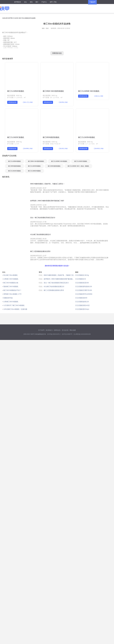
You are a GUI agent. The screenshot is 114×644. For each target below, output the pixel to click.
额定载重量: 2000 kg (14, 142)
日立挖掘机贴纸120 (82, 302)
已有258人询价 (63, 102)
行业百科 (16, 18)
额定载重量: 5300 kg (50, 142)
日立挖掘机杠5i (81, 279)
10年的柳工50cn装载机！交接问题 (15, 309)
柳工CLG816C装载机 (15, 171)
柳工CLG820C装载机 (16, 137)
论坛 (25, 2)
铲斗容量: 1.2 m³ (13, 144)
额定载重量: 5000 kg (14, 95)
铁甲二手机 (53, 2)
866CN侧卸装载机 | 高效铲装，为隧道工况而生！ (60, 275)
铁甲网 (10, 18)
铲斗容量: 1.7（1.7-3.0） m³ (88, 144)
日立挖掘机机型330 (82, 283)
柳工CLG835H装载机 (87, 137)
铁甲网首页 (18, 2)
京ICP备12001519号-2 (54, 334)
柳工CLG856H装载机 (16, 91)
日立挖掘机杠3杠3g (82, 275)
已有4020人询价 (99, 149)
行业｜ (41, 275)
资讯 (31, 2)
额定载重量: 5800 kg (50, 95)
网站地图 (73, 330)
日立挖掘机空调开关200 (84, 290)
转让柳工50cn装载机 (10, 275)
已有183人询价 (63, 149)
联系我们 (49, 330)
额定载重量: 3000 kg (85, 142)
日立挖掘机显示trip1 (82, 309)
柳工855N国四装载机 (51, 137)
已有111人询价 (99, 96)
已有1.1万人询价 (28, 102)
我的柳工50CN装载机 (11, 286)
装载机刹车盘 (8, 298)
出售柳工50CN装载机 (11, 279)
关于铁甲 (41, 330)
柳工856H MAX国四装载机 (53, 91)
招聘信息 (57, 330)
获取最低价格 (12, 102)
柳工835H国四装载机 (54, 166)
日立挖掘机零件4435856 (84, 294)
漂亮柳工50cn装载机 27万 (12, 294)
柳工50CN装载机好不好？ (12, 290)
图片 (37, 2)
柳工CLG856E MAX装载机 (89, 91)
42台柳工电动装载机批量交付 (54, 286)
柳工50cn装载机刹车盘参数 (27, 18)
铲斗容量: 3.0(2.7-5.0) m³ (52, 144)
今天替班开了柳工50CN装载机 (14, 305)
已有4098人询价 (28, 149)
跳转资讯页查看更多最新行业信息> (57, 266)
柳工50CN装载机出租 (11, 283)
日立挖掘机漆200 (81, 298)
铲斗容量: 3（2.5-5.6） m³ (16, 97)
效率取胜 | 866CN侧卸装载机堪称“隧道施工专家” (60, 279)
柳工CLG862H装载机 (34, 171)
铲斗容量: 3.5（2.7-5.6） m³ (53, 97)
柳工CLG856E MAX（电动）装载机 (78, 166)
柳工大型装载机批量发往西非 (54, 290)
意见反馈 (65, 330)
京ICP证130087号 (67, 334)
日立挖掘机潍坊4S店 (82, 305)
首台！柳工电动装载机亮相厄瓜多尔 (56, 283)
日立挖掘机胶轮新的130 (84, 286)
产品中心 (44, 2)
